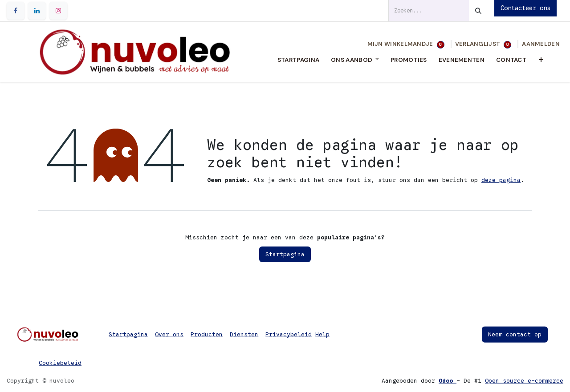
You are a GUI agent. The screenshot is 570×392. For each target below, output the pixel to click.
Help (322, 334)
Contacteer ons (525, 8)
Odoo (448, 381)
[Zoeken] (478, 11)
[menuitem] (298, 60)
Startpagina (285, 254)
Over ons (169, 334)
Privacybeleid (289, 334)
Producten (207, 334)
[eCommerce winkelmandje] (406, 44)
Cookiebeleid (60, 363)
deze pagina (501, 180)
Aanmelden (541, 44)
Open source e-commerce (524, 381)
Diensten (244, 334)
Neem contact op (515, 334)
